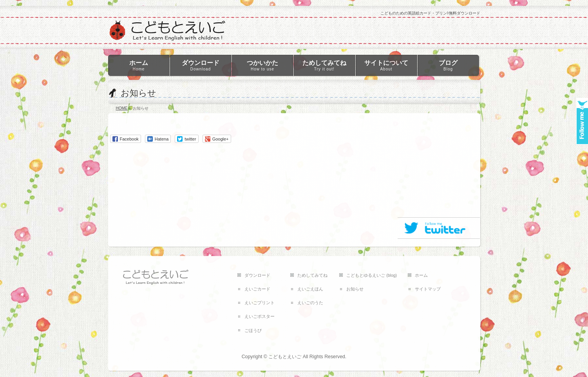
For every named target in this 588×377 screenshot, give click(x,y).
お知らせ (355, 289)
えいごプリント (260, 303)
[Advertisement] (439, 168)
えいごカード (257, 289)
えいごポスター (260, 316)
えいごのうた (310, 303)
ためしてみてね (312, 275)
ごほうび (253, 330)
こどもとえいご (285, 357)
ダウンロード (257, 275)
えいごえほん (310, 289)
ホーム (421, 275)
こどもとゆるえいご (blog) (372, 275)
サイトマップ (428, 289)
